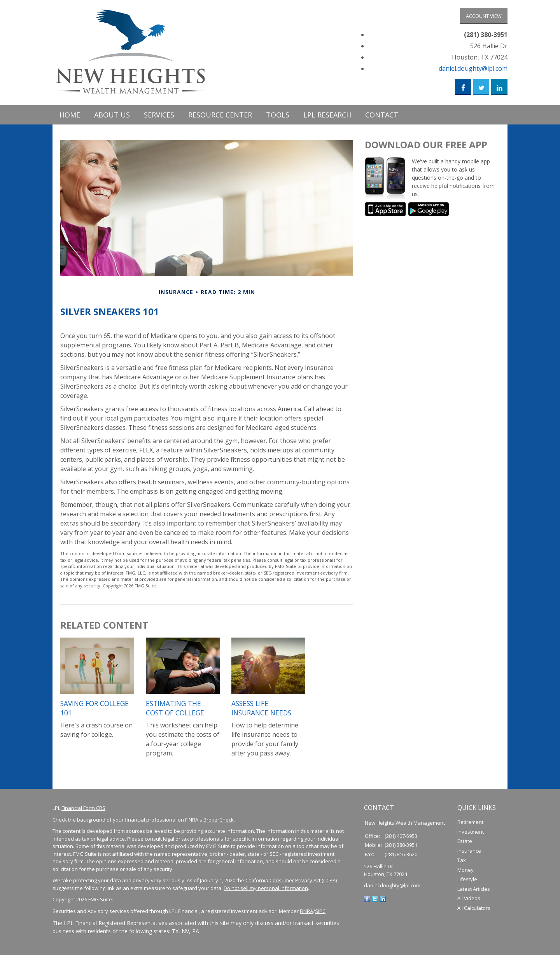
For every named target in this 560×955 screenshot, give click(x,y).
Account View (484, 16)
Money (465, 873)
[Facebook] (367, 901)
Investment (471, 834)
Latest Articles (474, 892)
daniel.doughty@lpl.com (473, 70)
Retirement (470, 825)
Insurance (469, 853)
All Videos (469, 901)
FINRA (306, 914)
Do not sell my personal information (266, 891)
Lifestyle (467, 882)
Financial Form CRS (83, 811)
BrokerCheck (219, 822)
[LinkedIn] (383, 901)
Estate (465, 844)
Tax (462, 863)
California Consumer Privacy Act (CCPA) (291, 883)
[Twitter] (375, 901)
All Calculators (474, 911)
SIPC (320, 914)
